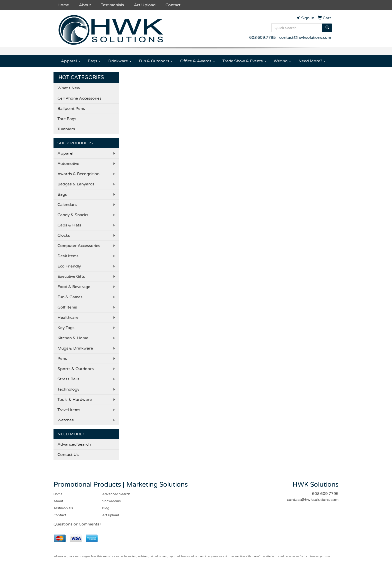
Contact (173, 5)
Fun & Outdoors (156, 61)
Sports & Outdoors (76, 369)
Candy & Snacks (73, 215)
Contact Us (68, 455)
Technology (68, 389)
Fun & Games (70, 297)
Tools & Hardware (75, 400)
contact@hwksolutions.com (305, 38)
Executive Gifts (71, 276)
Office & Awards (198, 61)
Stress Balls (68, 379)
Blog (106, 508)
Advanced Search (74, 444)
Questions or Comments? (77, 524)
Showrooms (111, 501)
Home (63, 5)
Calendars (67, 205)
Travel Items (69, 410)
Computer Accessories (79, 246)
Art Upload (145, 5)
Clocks (64, 235)
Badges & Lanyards (76, 184)
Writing (282, 61)
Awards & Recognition (78, 174)
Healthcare (68, 318)
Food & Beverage (74, 287)
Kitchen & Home (73, 338)
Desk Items (68, 256)
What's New (69, 88)
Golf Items (67, 307)
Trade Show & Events (244, 61)
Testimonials (112, 5)
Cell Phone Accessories (79, 98)
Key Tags (66, 328)
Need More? (312, 61)
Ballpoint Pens (71, 109)
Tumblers (66, 129)
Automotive (68, 164)
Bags (94, 61)
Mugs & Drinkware (75, 348)
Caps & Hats (69, 225)
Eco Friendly (69, 266)
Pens (62, 359)
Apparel (71, 61)
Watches (66, 420)
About (85, 5)
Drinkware (120, 61)
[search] (327, 28)
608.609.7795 (262, 38)
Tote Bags (67, 119)
